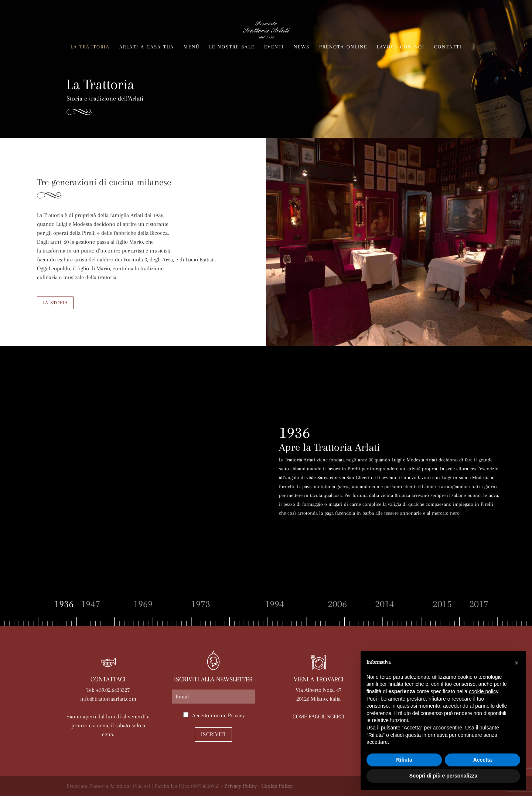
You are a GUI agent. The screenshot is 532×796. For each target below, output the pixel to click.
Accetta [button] (483, 760)
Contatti (448, 47)
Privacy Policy (241, 786)
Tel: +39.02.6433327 (108, 690)
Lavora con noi (401, 47)
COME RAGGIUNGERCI (318, 717)
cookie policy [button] (483, 691)
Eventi (274, 47)
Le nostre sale (232, 47)
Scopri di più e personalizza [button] (443, 776)
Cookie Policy (277, 786)
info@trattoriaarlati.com (108, 699)
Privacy (236, 715)
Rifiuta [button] (404, 760)
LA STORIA (55, 303)
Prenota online (343, 47)
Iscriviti (213, 734)
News (302, 47)
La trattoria (90, 47)
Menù (192, 47)
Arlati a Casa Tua (147, 47)
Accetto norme (219, 715)
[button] (516, 663)
